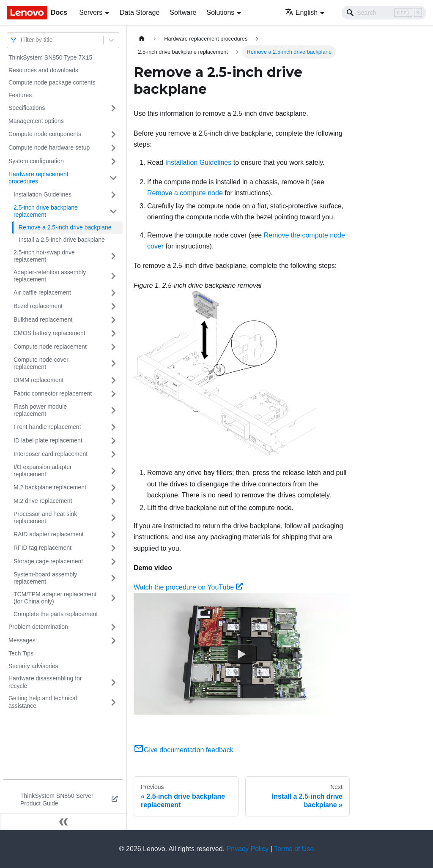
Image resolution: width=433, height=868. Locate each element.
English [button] (301, 12)
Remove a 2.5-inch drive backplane (65, 227)
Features (20, 95)
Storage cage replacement (48, 561)
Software (183, 12)
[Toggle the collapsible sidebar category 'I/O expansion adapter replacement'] (113, 471)
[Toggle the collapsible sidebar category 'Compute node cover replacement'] (113, 364)
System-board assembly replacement (45, 578)
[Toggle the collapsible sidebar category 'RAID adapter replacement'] (113, 535)
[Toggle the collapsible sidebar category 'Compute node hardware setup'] (113, 148)
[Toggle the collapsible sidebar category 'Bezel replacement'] (113, 306)
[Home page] (142, 39)
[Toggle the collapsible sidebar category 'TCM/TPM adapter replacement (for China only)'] (113, 598)
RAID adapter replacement (49, 534)
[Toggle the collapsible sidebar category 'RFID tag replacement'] (113, 548)
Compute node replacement (50, 347)
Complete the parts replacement (56, 614)
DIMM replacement (38, 380)
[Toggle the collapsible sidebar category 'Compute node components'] (113, 134)
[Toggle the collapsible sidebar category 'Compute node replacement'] (113, 347)
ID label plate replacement (48, 440)
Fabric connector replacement (53, 393)
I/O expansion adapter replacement (43, 471)
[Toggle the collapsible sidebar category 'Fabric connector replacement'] (113, 394)
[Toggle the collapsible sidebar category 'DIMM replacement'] (113, 380)
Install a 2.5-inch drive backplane (62, 240)
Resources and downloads (43, 70)
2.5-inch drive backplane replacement (46, 211)
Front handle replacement (47, 427)
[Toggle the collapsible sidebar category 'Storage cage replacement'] (113, 562)
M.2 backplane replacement (50, 487)
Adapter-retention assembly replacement (50, 276)
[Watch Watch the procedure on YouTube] (242, 654)
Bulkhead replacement (43, 319)
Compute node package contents (52, 82)
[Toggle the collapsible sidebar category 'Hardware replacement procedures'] (113, 178)
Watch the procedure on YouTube (188, 587)
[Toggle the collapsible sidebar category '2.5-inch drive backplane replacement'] (113, 212)
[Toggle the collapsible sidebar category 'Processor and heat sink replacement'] (113, 518)
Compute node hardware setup (49, 147)
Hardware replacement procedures (38, 178)
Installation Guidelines (42, 194)
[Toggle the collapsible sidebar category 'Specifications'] (113, 108)
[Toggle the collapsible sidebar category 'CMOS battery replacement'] (113, 333)
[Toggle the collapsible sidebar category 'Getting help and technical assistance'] (113, 702)
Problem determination (38, 627)
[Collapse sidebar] (63, 822)
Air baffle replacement (42, 292)
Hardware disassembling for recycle (45, 682)
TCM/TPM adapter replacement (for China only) (55, 598)
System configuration (36, 161)
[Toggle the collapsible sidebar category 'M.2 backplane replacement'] (113, 488)
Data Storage (140, 12)
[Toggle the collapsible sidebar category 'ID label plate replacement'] (113, 441)
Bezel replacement (38, 306)
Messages (22, 640)
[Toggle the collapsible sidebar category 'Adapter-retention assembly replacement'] (113, 276)
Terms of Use (294, 849)
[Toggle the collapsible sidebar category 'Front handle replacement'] (113, 427)
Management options (36, 121)
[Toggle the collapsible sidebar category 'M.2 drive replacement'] (113, 501)
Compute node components (45, 134)
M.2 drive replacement (43, 501)
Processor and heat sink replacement (45, 518)
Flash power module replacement (40, 410)
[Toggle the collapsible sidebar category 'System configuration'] (113, 161)
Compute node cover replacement (41, 363)
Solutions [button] (220, 12)
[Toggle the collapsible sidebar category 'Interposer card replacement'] (113, 454)
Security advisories (33, 666)
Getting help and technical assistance (43, 702)
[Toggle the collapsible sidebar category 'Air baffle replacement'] (113, 293)
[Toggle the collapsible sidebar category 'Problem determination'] (113, 627)
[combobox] (22, 40)
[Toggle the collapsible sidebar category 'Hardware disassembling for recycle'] (113, 682)
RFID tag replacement (42, 548)
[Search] (384, 13)
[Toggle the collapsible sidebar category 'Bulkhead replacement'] (113, 320)
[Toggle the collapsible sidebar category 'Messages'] (113, 641)
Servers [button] (91, 12)
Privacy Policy (248, 849)
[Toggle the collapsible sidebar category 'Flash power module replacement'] (113, 411)
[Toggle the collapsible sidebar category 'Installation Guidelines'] (113, 195)
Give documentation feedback (184, 750)
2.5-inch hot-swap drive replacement (44, 256)
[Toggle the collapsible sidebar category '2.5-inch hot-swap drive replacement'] (113, 256)
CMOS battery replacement (49, 333)
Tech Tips (21, 653)
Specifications (27, 108)
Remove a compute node (185, 193)
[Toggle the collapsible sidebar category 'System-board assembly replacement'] (113, 578)
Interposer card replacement (51, 454)
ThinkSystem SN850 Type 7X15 (50, 57)
